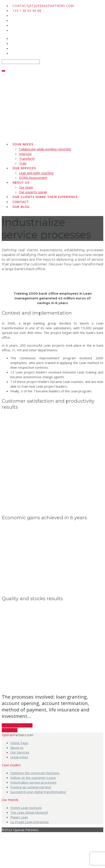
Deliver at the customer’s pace (33, 778)
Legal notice (19, 757)
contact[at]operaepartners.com (43, 6)
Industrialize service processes (33, 782)
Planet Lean (19, 817)
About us (21, 182)
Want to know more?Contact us (17, 728)
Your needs (23, 144)
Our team (26, 187)
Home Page (19, 743)
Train (23, 163)
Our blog (21, 207)
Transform (27, 158)
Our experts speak (33, 192)
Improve (25, 154)
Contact (21, 202)
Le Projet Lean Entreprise (30, 822)
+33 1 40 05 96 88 (27, 11)
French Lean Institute (26, 808)
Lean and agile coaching (36, 173)
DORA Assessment (33, 178)
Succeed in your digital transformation (38, 792)
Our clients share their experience (45, 197)
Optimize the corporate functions (35, 773)
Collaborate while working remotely (45, 149)
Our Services (24, 168)
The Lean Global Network (29, 812)
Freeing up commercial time (31, 787)
